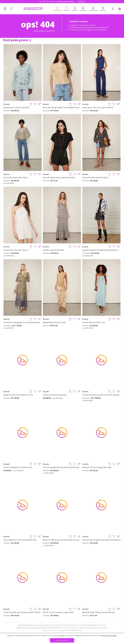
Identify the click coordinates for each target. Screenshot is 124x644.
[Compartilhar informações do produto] (39, 104)
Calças (75, 10)
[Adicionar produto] (31, 104)
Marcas (67, 10)
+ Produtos (93, 10)
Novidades (57, 10)
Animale (7, 104)
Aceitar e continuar (62, 640)
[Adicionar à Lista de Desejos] (35, 104)
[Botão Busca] (11, 9)
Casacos (83, 10)
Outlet (103, 10)
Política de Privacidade (109, 635)
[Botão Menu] (5, 9)
